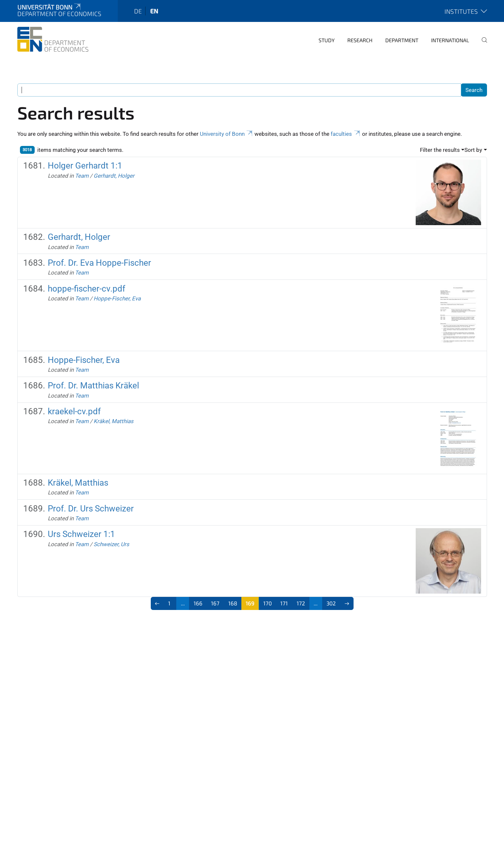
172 (301, 603)
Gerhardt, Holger (114, 176)
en (154, 11)
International (450, 40)
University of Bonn (227, 134)
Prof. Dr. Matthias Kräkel (93, 385)
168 (233, 603)
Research (360, 40)
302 (331, 603)
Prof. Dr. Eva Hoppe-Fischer (99, 263)
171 (284, 603)
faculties (346, 134)
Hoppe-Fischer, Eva (117, 298)
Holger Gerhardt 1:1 (85, 166)
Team (82, 176)
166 (198, 603)
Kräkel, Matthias (113, 421)
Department (402, 40)
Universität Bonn (50, 7)
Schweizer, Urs (111, 544)
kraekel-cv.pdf (74, 411)
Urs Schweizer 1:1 (81, 534)
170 (268, 603)
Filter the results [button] (440, 150)
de (138, 11)
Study (327, 40)
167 (215, 603)
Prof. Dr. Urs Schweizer (91, 509)
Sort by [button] (473, 150)
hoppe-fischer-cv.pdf (87, 289)
